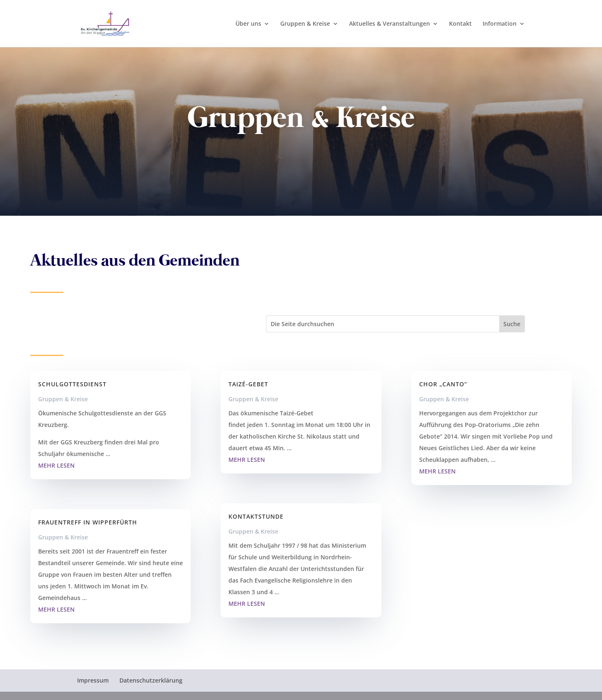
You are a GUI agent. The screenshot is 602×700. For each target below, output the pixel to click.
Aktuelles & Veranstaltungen (390, 24)
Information (500, 24)
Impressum (93, 680)
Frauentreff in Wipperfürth (89, 522)
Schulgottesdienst (72, 384)
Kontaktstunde (256, 516)
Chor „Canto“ (443, 384)
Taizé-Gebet (248, 384)
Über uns (248, 24)
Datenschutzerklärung (151, 680)
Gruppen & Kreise (305, 24)
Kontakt (460, 24)
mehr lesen (56, 465)
